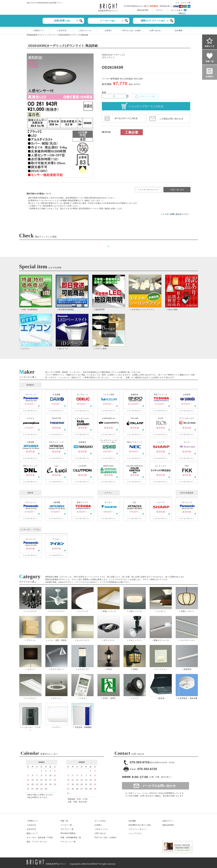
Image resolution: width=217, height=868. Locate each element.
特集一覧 (64, 821)
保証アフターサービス (37, 842)
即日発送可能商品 (68, 833)
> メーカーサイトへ (30, 411)
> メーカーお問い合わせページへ (175, 214)
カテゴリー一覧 (67, 829)
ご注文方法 (62, 30)
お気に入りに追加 (145, 96)
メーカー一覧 (66, 825)
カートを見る (177, 10)
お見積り (108, 30)
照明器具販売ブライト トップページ (41, 35)
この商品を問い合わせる (171, 119)
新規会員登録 (143, 10)
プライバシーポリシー (138, 829)
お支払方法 (31, 829)
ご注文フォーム (85, 30)
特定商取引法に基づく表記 (140, 825)
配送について (32, 833)
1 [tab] (109, 246)
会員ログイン (168, 821)
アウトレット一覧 (68, 842)
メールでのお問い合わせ (159, 786)
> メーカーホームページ (148, 190)
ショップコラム (135, 833)
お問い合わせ (155, 30)
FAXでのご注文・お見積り (132, 30)
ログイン (160, 10)
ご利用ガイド (38, 30)
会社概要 (179, 30)
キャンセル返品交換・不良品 (40, 838)
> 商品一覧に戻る (177, 190)
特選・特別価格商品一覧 (71, 838)
